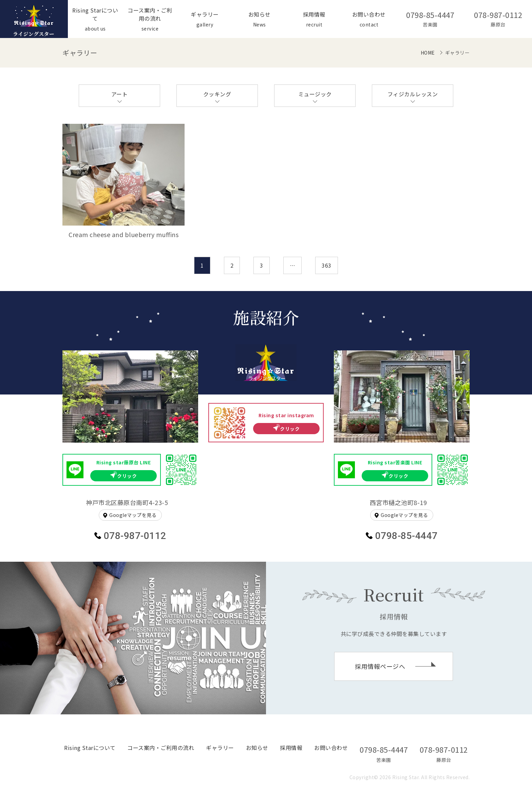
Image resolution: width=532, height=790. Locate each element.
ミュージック (315, 94)
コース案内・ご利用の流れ (161, 748)
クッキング (217, 94)
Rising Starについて (90, 748)
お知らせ (257, 748)
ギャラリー (220, 748)
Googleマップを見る (133, 515)
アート (120, 94)
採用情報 (291, 748)
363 (327, 265)
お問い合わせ (331, 748)
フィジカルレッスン (413, 94)
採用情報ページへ (380, 666)
